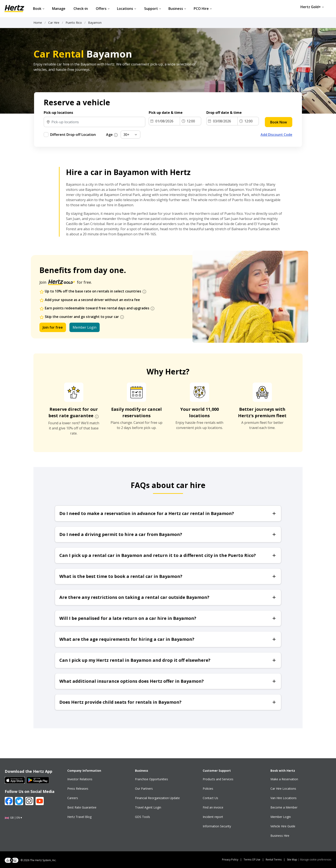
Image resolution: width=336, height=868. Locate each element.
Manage (59, 9)
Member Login (85, 327)
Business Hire (280, 836)
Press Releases (78, 789)
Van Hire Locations (283, 798)
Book (39, 9)
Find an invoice (213, 807)
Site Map (292, 860)
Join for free (53, 327)
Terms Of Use (252, 860)
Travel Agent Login (148, 807)
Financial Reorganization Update (157, 798)
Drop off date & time (225, 113)
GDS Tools (142, 817)
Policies (208, 789)
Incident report (213, 817)
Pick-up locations (58, 113)
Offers (103, 9)
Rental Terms (274, 860)
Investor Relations (80, 779)
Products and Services (218, 779)
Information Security (217, 826)
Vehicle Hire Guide (283, 826)
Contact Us (210, 798)
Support (153, 9)
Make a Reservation (284, 779)
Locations (127, 9)
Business (177, 9)
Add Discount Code (276, 135)
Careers (73, 798)
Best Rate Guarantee (82, 807)
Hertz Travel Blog (79, 817)
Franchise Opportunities (151, 779)
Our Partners (144, 789)
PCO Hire (203, 9)
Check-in (81, 9)
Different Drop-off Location (73, 135)
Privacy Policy (230, 860)
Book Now (279, 122)
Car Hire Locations (283, 789)
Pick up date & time (166, 113)
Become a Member (284, 807)
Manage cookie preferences (316, 860)
